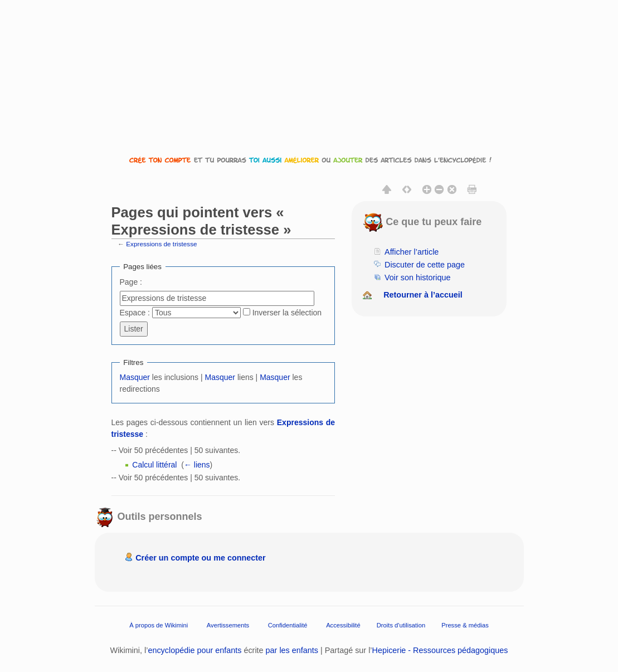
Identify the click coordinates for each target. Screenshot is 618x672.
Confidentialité (288, 625)
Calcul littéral (154, 465)
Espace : (135, 313)
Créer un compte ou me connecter (201, 558)
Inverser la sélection (287, 313)
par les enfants (292, 650)
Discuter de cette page (425, 265)
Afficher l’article (412, 252)
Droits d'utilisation (401, 625)
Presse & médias (465, 625)
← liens (197, 465)
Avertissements (228, 625)
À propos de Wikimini (159, 625)
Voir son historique (417, 277)
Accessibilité (343, 625)
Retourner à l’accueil (423, 295)
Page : (131, 282)
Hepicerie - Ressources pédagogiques (440, 650)
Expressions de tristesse (161, 244)
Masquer (135, 377)
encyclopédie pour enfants (194, 650)
